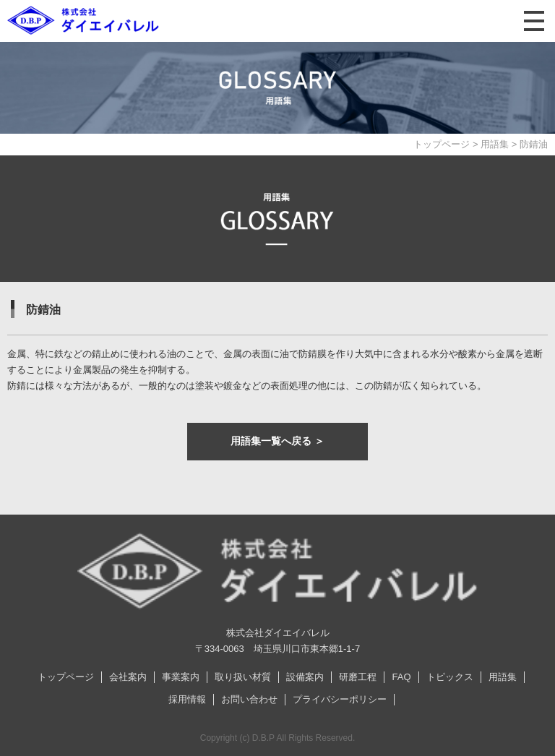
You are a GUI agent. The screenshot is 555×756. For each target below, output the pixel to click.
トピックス (450, 677)
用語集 (495, 144)
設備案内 (305, 677)
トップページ (442, 144)
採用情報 (187, 699)
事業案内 (181, 677)
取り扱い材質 (243, 677)
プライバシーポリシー (340, 699)
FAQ (401, 677)
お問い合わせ (249, 699)
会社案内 (128, 677)
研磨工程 (358, 677)
